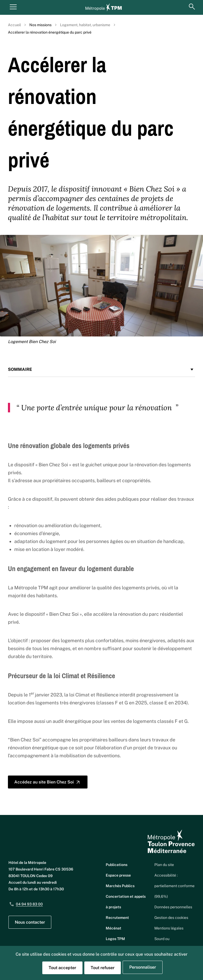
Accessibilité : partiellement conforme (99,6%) (174, 886)
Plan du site (164, 865)
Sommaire (101, 369)
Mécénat (114, 928)
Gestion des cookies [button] (171, 918)
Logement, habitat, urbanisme (85, 25)
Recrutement (117, 918)
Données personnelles (173, 907)
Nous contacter (30, 922)
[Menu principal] (13, 7)
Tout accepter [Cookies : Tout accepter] (62, 968)
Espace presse (118, 875)
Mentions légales (169, 928)
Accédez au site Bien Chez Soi (48, 782)
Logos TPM (115, 939)
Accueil (14, 25)
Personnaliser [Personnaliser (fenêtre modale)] (143, 967)
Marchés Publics (120, 886)
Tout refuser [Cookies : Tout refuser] (103, 968)
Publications (117, 865)
